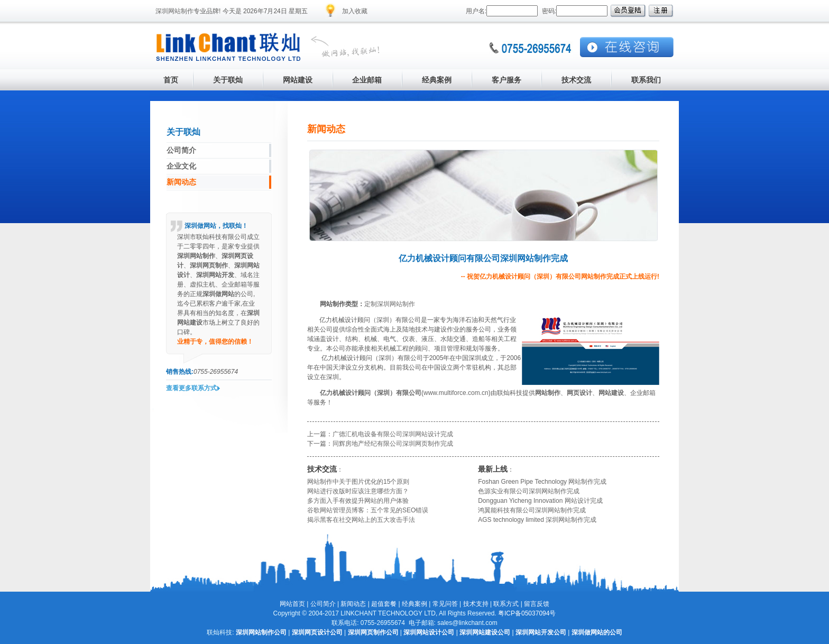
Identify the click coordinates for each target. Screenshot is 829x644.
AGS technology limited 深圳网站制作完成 (537, 520)
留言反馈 (537, 604)
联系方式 (506, 604)
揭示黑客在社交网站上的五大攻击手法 (361, 520)
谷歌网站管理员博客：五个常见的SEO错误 (368, 510)
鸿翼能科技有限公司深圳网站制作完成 (532, 510)
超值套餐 (384, 604)
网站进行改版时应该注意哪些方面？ (358, 491)
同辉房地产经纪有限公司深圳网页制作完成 (393, 444)
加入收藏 (355, 11)
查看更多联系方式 (191, 388)
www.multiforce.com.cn (456, 393)
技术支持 (476, 604)
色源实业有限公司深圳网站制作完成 (529, 491)
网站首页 (292, 604)
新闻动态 (353, 604)
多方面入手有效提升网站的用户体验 (358, 501)
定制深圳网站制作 (390, 304)
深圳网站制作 (174, 11)
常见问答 (445, 604)
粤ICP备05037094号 (527, 613)
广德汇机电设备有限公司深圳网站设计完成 (393, 434)
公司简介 (323, 604)
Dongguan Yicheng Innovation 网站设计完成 (540, 501)
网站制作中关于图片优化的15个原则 (358, 482)
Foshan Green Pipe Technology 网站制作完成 (542, 482)
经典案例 (414, 604)
